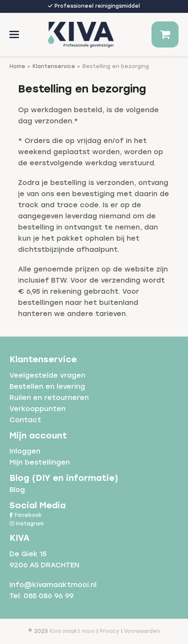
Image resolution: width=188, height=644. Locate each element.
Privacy (109, 631)
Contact (25, 420)
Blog (17, 490)
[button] (14, 34)
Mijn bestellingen (40, 462)
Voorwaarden (142, 631)
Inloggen (25, 451)
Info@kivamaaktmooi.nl (53, 585)
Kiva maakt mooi (72, 631)
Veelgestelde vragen (47, 375)
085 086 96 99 (49, 596)
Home (17, 66)
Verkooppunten (38, 409)
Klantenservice (54, 66)
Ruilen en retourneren (49, 398)
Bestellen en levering (47, 386)
